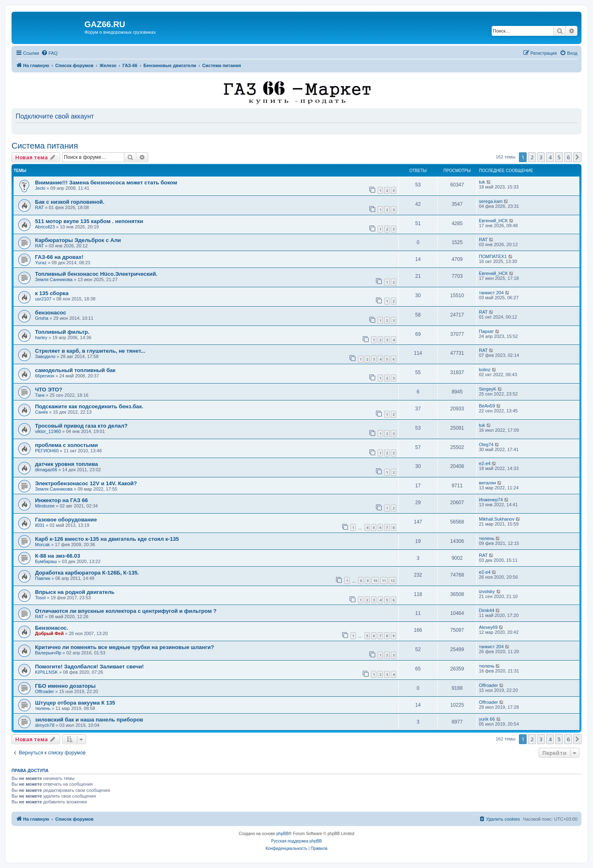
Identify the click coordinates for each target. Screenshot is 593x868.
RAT (39, 207)
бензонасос (51, 313)
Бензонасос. (52, 628)
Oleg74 (486, 444)
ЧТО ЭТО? (49, 390)
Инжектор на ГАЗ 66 (61, 500)
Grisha (42, 318)
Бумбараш (46, 561)
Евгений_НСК (493, 221)
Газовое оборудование (66, 520)
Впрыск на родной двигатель (75, 592)
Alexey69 (488, 627)
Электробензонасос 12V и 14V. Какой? (86, 483)
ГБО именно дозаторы (65, 686)
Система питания (45, 146)
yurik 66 (487, 719)
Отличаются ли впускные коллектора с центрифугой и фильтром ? (126, 611)
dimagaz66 (46, 470)
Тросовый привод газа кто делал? (81, 426)
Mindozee (45, 506)
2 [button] (532, 157)
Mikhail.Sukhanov (497, 519)
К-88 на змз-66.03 (58, 556)
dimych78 (45, 725)
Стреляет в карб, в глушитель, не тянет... (90, 351)
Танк (40, 395)
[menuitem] (49, 53)
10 (375, 581)
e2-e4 (485, 463)
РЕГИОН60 (47, 451)
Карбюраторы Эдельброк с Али (78, 240)
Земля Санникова (54, 279)
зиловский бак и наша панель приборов (89, 720)
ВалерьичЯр (48, 653)
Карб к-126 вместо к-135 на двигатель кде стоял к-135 (107, 539)
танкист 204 (491, 293)
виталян (487, 483)
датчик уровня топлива (67, 464)
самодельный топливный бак (75, 370)
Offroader (44, 691)
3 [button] (541, 157)
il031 (40, 525)
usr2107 (43, 299)
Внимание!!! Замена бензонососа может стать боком (106, 183)
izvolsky (487, 591)
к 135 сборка (52, 293)
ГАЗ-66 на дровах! (59, 257)
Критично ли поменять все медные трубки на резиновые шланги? (125, 647)
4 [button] (550, 157)
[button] (577, 157)
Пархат (486, 331)
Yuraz (41, 263)
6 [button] (568, 157)
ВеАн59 (487, 406)
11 (384, 581)
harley (41, 337)
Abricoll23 (45, 227)
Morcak (42, 545)
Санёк (41, 412)
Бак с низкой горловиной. (70, 202)
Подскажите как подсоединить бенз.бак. (89, 406)
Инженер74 (491, 500)
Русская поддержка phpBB (296, 841)
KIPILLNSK (47, 672)
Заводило (45, 356)
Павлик (43, 578)
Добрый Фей (49, 633)
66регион (45, 376)
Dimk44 (487, 610)
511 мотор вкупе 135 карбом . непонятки (89, 221)
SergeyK (488, 389)
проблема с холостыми (67, 445)
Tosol (40, 598)
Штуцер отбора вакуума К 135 (75, 703)
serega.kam (491, 201)
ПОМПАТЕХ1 (493, 256)
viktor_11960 (48, 431)
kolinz (485, 370)
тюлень (487, 538)
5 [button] (559, 157)
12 (392, 581)
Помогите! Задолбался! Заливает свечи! (89, 667)
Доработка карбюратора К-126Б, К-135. (87, 573)
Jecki (40, 188)
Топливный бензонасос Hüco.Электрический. (96, 274)
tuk (482, 182)
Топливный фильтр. (62, 332)
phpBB (282, 834)
